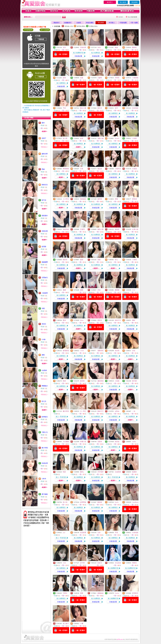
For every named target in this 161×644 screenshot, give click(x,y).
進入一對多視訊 (61, 417)
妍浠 (64, 78)
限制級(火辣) (69, 26)
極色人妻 (100, 229)
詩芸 (134, 351)
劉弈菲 (65, 260)
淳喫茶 (117, 78)
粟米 (43, 123)
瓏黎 (82, 593)
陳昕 (134, 320)
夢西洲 (134, 199)
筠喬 (43, 308)
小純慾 (117, 381)
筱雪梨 (44, 247)
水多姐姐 (135, 533)
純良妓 (117, 442)
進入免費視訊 (96, 53)
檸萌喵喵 (66, 169)
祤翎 (116, 199)
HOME (121, 17)
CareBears (135, 502)
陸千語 (44, 200)
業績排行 (57, 23)
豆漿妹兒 (45, 278)
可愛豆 (65, 593)
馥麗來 (134, 472)
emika (134, 442)
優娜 (64, 290)
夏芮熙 (100, 199)
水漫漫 (134, 169)
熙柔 (64, 472)
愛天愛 (134, 381)
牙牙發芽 (100, 472)
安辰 (64, 47)
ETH (134, 290)
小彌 (82, 623)
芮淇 (99, 290)
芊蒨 (116, 533)
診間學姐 (83, 502)
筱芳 (116, 108)
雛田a (82, 472)
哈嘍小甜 (83, 442)
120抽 (44, 339)
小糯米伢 (118, 169)
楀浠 (64, 381)
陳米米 (100, 108)
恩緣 (43, 169)
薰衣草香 (66, 411)
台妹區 (79, 23)
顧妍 (82, 260)
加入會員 (123, 2)
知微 (82, 78)
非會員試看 (78, 56)
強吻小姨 (100, 138)
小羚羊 (44, 479)
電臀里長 (100, 351)
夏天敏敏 (45, 494)
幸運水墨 (45, 231)
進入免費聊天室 (78, 53)
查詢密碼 (134, 2)
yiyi (64, 533)
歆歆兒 (100, 563)
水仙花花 (118, 563)
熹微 (99, 260)
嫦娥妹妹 (100, 593)
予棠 (64, 108)
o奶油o (117, 411)
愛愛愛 (117, 290)
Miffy (99, 47)
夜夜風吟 (45, 216)
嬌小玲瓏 (45, 448)
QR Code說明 (45, 30)
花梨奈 (100, 442)
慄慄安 (134, 563)
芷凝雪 (82, 229)
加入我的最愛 (133, 17)
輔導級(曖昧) (81, 26)
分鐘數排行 (68, 23)
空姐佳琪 (83, 47)
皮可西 (82, 563)
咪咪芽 (117, 229)
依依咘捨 (135, 108)
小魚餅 (134, 138)
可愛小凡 (45, 432)
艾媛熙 (100, 78)
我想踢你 (83, 199)
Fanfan (117, 593)
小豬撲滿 (135, 78)
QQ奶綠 (44, 370)
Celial (82, 351)
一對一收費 (134, 23)
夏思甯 (82, 381)
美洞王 (44, 324)
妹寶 (82, 138)
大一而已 (83, 411)
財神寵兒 (45, 417)
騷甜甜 (100, 502)
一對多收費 (123, 23)
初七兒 (44, 401)
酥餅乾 (134, 47)
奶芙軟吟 (135, 593)
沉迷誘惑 (118, 472)
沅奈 (99, 533)
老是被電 (83, 533)
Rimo (82, 320)
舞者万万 (100, 411)
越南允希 (45, 154)
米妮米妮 (66, 229)
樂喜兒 (100, 320)
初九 (116, 260)
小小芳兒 (66, 199)
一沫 (134, 411)
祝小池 (65, 502)
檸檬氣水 (45, 386)
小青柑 (134, 260)
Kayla (117, 502)
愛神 (64, 320)
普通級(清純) (93, 26)
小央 (64, 563)
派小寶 (65, 138)
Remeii (117, 138)
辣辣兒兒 (45, 185)
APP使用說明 (28, 30)
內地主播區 (90, 23)
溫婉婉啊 (45, 262)
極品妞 (100, 169)
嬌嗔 (82, 290)
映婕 (116, 47)
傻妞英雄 (100, 381)
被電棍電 (66, 351)
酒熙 (43, 355)
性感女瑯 (45, 463)
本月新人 (112, 23)
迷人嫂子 (66, 623)
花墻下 (44, 138)
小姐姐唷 (45, 293)
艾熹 (82, 169)
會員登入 (110, 2)
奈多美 (117, 351)
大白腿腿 (66, 442)
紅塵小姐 (135, 229)
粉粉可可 (118, 320)
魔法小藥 (83, 108)
